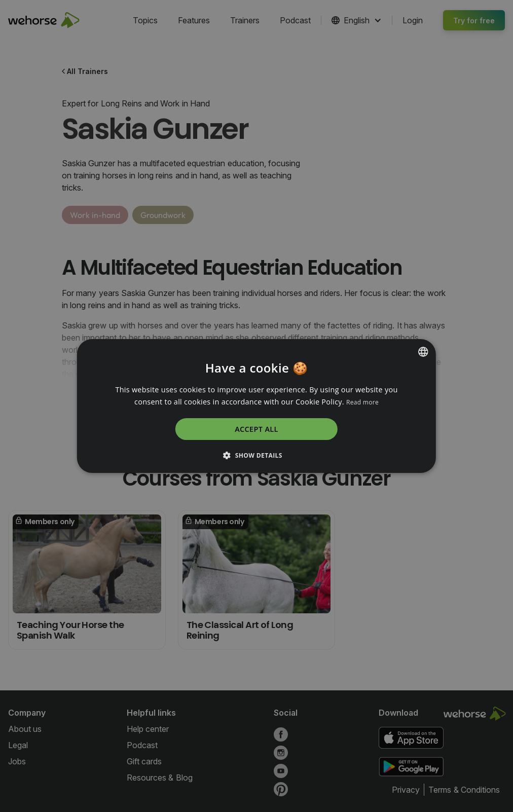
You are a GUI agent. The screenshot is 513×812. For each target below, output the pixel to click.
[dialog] (256, 406)
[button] (256, 455)
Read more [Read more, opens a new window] (362, 402)
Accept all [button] (256, 429)
